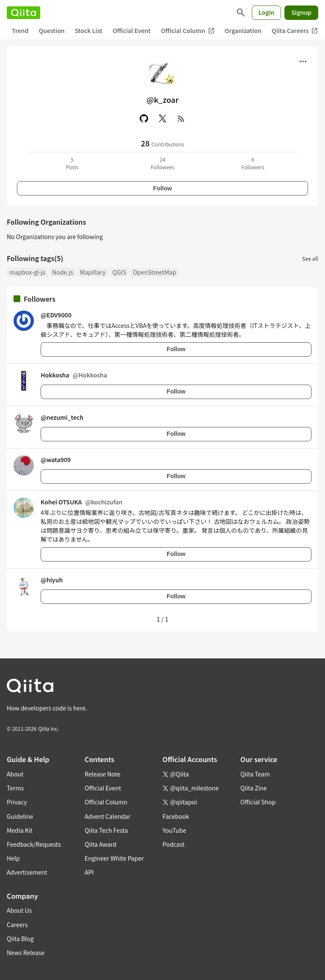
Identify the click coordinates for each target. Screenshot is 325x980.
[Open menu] (303, 61)
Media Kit (20, 830)
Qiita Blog (20, 939)
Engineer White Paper (114, 858)
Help (13, 858)
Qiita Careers (295, 31)
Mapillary (93, 272)
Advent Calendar (107, 816)
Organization (243, 30)
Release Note (102, 774)
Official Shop (258, 802)
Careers (17, 925)
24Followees (162, 163)
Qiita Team (255, 774)
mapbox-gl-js (27, 272)
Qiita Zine (254, 788)
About (15, 774)
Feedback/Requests (34, 844)
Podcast (174, 844)
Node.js (63, 272)
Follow (162, 188)
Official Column (188, 31)
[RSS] (181, 118)
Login (267, 12)
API (89, 872)
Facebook (176, 816)
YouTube (174, 830)
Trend (20, 30)
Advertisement (27, 872)
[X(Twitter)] (162, 118)
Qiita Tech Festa (106, 830)
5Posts (72, 163)
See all (310, 258)
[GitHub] (144, 118)
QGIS (119, 272)
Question (51, 30)
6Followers (253, 163)
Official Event (132, 30)
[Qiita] (23, 13)
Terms (15, 788)
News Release (26, 952)
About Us (19, 910)
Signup (301, 12)
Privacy (17, 802)
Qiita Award (101, 844)
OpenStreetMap (154, 272)
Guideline (20, 816)
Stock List (89, 30)
